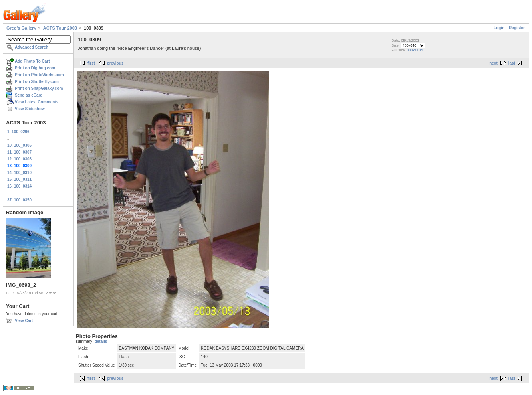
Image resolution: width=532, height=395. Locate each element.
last (512, 63)
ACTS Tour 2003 (60, 28)
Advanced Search (32, 47)
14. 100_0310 (19, 173)
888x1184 (415, 50)
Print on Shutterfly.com (37, 82)
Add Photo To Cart (32, 61)
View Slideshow (30, 109)
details (101, 341)
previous (115, 63)
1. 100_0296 (18, 132)
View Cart (24, 321)
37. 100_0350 (19, 200)
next (493, 63)
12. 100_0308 (19, 159)
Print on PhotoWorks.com (39, 75)
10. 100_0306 (19, 145)
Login (499, 28)
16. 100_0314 (19, 186)
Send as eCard (29, 95)
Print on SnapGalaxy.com (39, 88)
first (91, 63)
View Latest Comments (37, 102)
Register (517, 28)
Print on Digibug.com (35, 68)
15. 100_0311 (19, 179)
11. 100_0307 (19, 152)
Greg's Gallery (21, 28)
